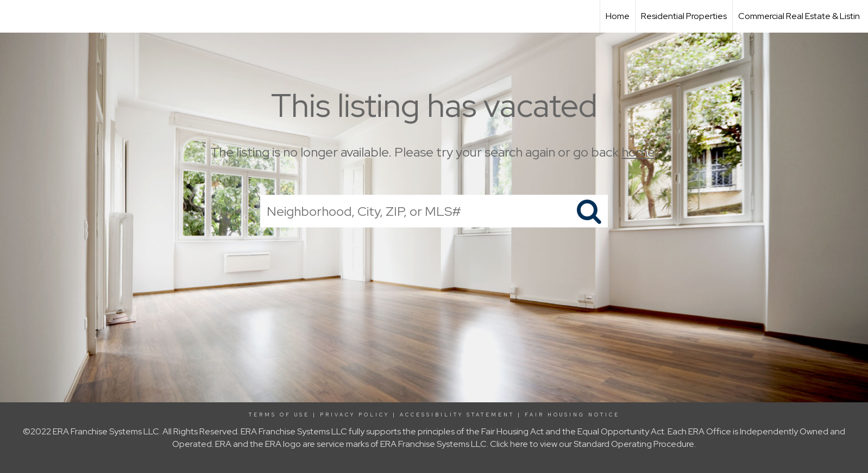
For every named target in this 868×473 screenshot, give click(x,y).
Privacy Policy (355, 415)
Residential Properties (684, 16)
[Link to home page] (14, 16)
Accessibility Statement (457, 415)
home (638, 152)
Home (618, 16)
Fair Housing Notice (572, 415)
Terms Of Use (279, 415)
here (519, 444)
